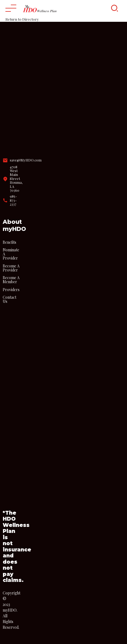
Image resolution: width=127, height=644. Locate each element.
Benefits (9, 242)
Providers (11, 290)
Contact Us (9, 299)
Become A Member (11, 280)
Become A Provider (11, 268)
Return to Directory (22, 19)
